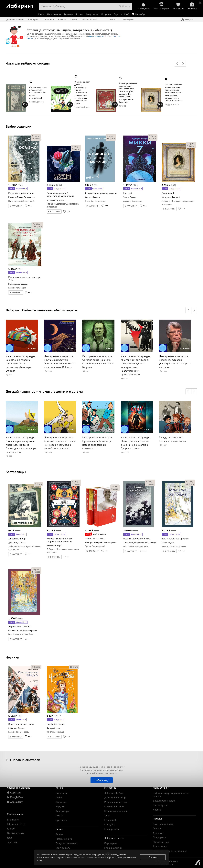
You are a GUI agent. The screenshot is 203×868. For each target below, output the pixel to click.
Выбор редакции (18, 126)
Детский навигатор (115, 797)
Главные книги (64, 839)
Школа (79, 14)
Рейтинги (50, 20)
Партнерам (111, 843)
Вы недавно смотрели (23, 760)
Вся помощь (160, 846)
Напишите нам (161, 842)
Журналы (61, 802)
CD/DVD (60, 815)
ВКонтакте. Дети (16, 824)
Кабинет (158, 810)
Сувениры (61, 820)
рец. (36, 136)
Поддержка (129, 20)
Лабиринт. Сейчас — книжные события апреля (41, 310)
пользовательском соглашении (83, 857)
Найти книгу (102, 780)
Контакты (114, 20)
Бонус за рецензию (66, 843)
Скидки (74, 20)
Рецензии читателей (116, 802)
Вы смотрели (160, 805)
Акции (59, 834)
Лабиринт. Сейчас (114, 793)
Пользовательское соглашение (170, 851)
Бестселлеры (16, 472)
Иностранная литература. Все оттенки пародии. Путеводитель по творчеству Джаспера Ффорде (21, 364)
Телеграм (12, 842)
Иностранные (54, 14)
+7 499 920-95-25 (89, 20)
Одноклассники (16, 833)
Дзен (10, 838)
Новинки (12, 657)
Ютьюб (11, 829)
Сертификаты (35, 20)
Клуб (127, 14)
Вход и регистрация (164, 801)
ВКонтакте (13, 820)
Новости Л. (110, 820)
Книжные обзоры (114, 806)
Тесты (107, 815)
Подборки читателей (116, 811)
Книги (41, 14)
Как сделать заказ (163, 824)
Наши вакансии (113, 848)
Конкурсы (110, 824)
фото (36, 138)
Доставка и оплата (15, 20)
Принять (153, 857)
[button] (177, 64)
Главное (68, 14)
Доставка (158, 833)
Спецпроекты (112, 829)
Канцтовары (92, 14)
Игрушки (106, 14)
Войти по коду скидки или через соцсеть (171, 795)
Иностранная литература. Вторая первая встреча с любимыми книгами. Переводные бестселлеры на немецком (21, 445)
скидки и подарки (96, 36)
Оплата (157, 828)
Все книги (61, 793)
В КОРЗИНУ (16, 206)
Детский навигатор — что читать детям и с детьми (44, 391)
